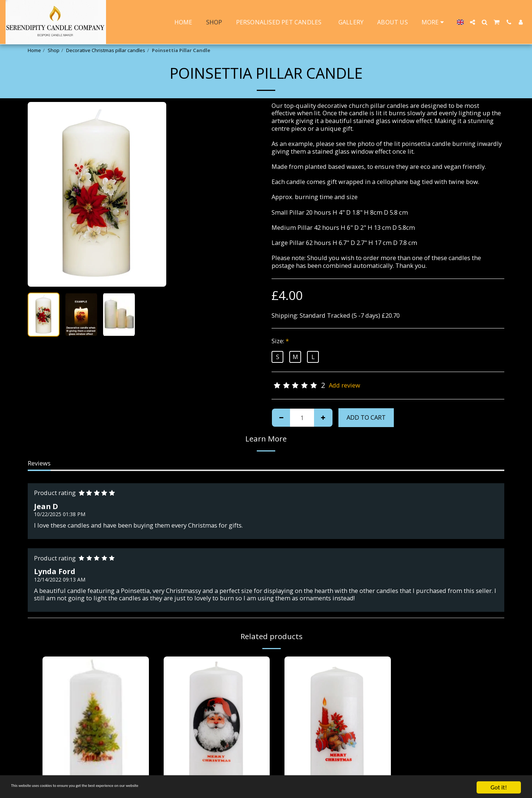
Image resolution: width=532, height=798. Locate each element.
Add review (345, 386)
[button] (473, 22)
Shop (54, 50)
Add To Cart (366, 417)
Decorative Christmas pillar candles (106, 50)
